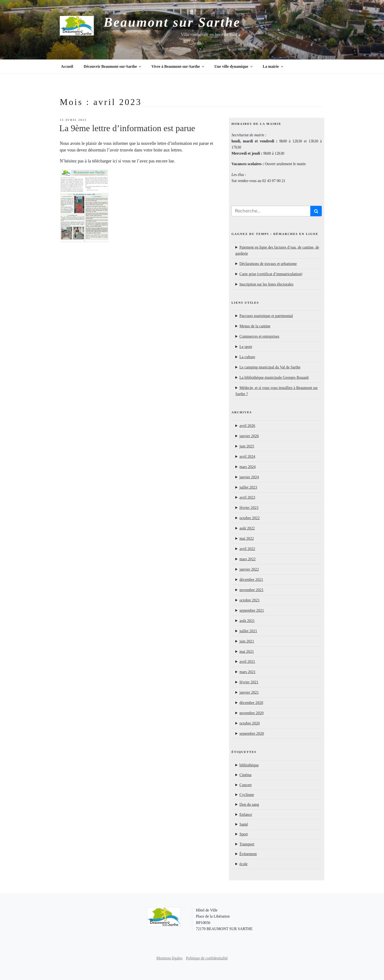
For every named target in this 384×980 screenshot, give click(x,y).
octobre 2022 (250, 518)
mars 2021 (248, 672)
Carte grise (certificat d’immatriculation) (271, 274)
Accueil (67, 66)
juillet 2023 (248, 487)
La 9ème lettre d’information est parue (127, 128)
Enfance (246, 814)
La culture (247, 357)
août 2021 (247, 621)
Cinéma (246, 775)
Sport (244, 834)
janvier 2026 (249, 436)
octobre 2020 (250, 723)
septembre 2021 (252, 610)
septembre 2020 (252, 733)
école (244, 864)
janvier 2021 (249, 692)
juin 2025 (247, 446)
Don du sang (249, 804)
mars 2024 (248, 467)
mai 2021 (247, 651)
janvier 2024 (249, 477)
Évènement (248, 854)
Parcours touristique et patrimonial (266, 316)
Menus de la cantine (255, 326)
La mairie (273, 66)
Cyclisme (247, 795)
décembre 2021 (251, 580)
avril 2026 (247, 426)
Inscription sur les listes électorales (266, 284)
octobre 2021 (250, 600)
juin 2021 (247, 641)
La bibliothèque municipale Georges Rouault (274, 377)
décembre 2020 (251, 703)
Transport (247, 844)
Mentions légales (169, 958)
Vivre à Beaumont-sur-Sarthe (178, 66)
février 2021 (249, 682)
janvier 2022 (249, 569)
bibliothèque (249, 765)
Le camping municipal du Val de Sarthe (270, 367)
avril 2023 (247, 497)
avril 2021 (247, 662)
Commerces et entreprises (259, 336)
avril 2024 (247, 456)
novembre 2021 (252, 590)
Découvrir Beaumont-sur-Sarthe (113, 66)
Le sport (246, 347)
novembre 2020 (252, 713)
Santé (244, 824)
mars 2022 (248, 559)
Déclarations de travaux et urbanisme (268, 264)
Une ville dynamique (234, 66)
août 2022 (247, 528)
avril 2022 (247, 549)
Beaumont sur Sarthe (172, 22)
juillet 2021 (248, 631)
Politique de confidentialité (207, 958)
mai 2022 (247, 538)
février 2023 (249, 508)
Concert (246, 785)
